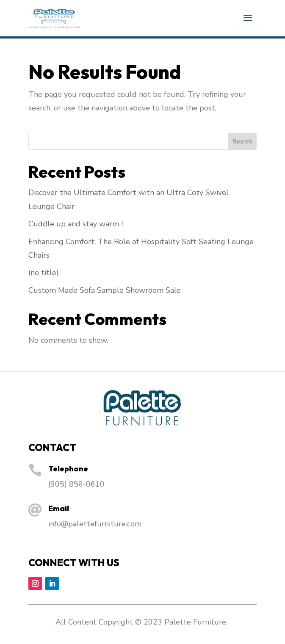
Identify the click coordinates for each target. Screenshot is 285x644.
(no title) (44, 272)
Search (242, 142)
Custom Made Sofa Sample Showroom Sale (105, 290)
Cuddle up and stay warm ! (76, 224)
